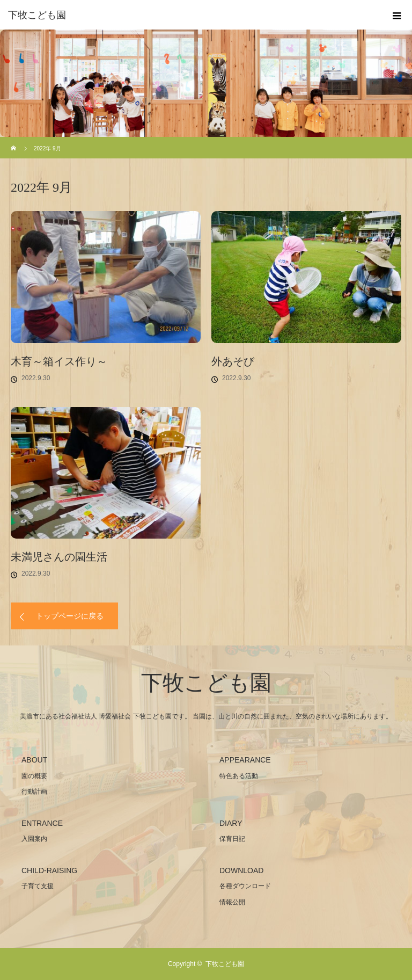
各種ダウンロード (245, 886)
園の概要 (34, 776)
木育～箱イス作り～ (59, 361)
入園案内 (34, 839)
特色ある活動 (239, 776)
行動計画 (34, 792)
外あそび (233, 361)
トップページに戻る (70, 616)
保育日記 (232, 839)
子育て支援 (38, 886)
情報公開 (232, 902)
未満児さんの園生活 (59, 557)
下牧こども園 (37, 15)
